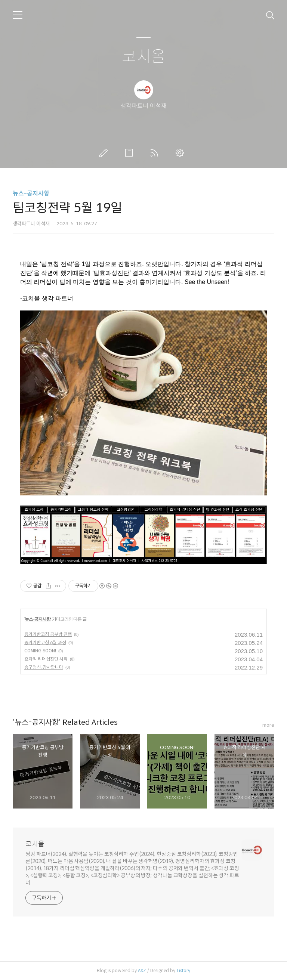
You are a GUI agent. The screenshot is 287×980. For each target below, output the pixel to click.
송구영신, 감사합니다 (44, 667)
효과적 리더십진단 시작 (46, 659)
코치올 (144, 57)
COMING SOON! (40, 651)
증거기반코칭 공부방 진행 (48, 634)
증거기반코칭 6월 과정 (45, 642)
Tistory (183, 970)
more (268, 725)
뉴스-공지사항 (31, 193)
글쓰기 (105, 153)
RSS (156, 153)
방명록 (130, 153)
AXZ (142, 970)
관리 (181, 153)
